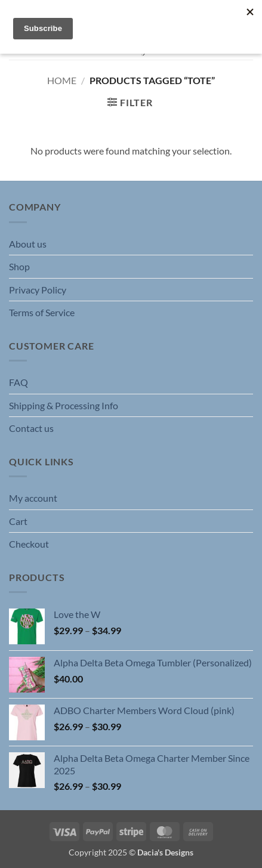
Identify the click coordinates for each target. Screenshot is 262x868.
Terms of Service (42, 312)
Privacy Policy (38, 290)
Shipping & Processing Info (64, 405)
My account (33, 498)
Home (62, 80)
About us (28, 244)
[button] (130, 102)
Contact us (31, 428)
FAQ (19, 382)
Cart (18, 521)
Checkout (29, 544)
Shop (19, 266)
